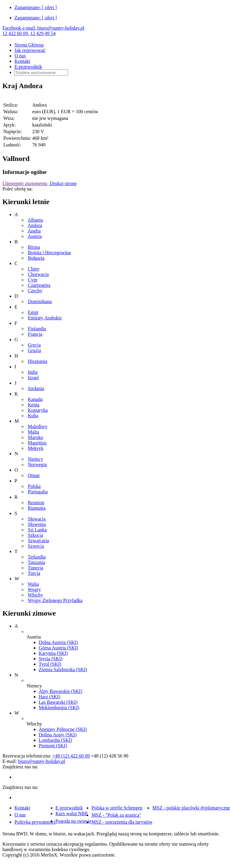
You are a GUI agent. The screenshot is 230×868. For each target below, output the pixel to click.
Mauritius (37, 443)
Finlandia (37, 329)
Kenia (34, 405)
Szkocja (36, 535)
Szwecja (36, 546)
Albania (35, 220)
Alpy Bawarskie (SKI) (60, 691)
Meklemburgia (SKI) (59, 708)
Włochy (36, 595)
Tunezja (36, 568)
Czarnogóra (39, 285)
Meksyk (36, 448)
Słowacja (37, 519)
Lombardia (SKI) (55, 740)
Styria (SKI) (51, 659)
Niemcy (36, 459)
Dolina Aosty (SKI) (58, 735)
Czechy (35, 291)
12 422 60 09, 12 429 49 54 (29, 33)
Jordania (36, 388)
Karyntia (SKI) (53, 653)
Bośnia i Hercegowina (49, 253)
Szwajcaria (38, 541)
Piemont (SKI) (53, 746)
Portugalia (38, 492)
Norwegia (37, 464)
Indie (33, 372)
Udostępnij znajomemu (25, 183)
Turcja (34, 573)
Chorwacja (38, 274)
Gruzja (34, 350)
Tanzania (37, 562)
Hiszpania (37, 361)
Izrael (33, 378)
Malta (33, 432)
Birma (34, 247)
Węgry (34, 589)
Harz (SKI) (50, 697)
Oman (34, 475)
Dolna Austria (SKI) (58, 642)
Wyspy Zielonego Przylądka (55, 600)
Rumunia (37, 508)
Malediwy (38, 426)
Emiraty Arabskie (45, 318)
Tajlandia (37, 557)
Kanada (35, 399)
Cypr (33, 280)
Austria (35, 236)
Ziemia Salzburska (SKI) (63, 669)
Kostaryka (38, 410)
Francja (35, 334)
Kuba (33, 416)
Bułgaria (36, 258)
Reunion (36, 503)
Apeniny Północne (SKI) (63, 729)
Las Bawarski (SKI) (58, 702)
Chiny (34, 269)
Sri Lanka (37, 530)
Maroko (36, 437)
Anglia (34, 231)
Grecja (34, 345)
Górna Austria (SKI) (58, 648)
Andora (35, 225)
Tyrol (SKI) (50, 664)
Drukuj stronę (63, 183)
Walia (33, 584)
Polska (34, 486)
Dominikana (40, 301)
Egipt (33, 312)
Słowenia (37, 524)
